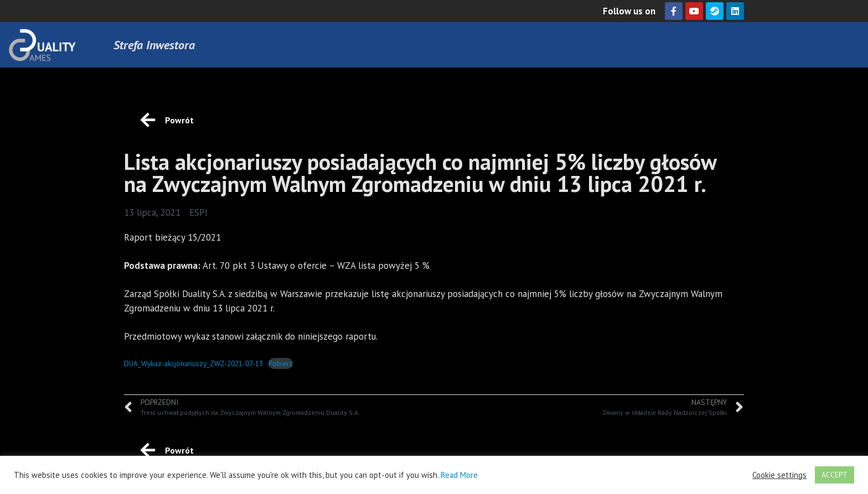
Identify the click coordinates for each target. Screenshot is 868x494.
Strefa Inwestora (154, 45)
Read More (459, 475)
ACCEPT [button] (835, 475)
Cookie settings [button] (779, 475)
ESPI (198, 212)
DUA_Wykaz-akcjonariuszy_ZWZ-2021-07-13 (193, 363)
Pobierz (281, 363)
